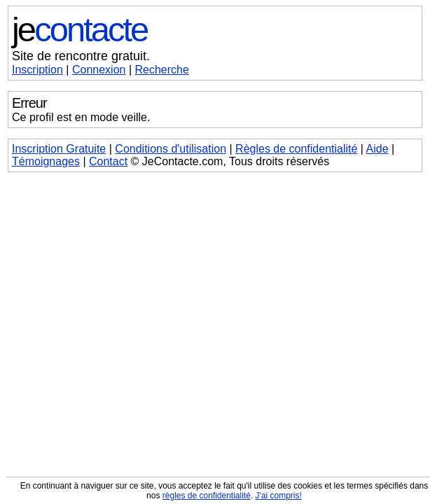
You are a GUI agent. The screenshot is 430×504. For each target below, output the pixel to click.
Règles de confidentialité (296, 149)
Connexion (99, 70)
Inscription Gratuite (59, 149)
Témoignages (46, 161)
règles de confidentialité (207, 496)
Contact (108, 161)
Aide (377, 149)
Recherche (162, 70)
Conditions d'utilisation (171, 149)
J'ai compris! (279, 496)
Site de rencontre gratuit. (81, 56)
